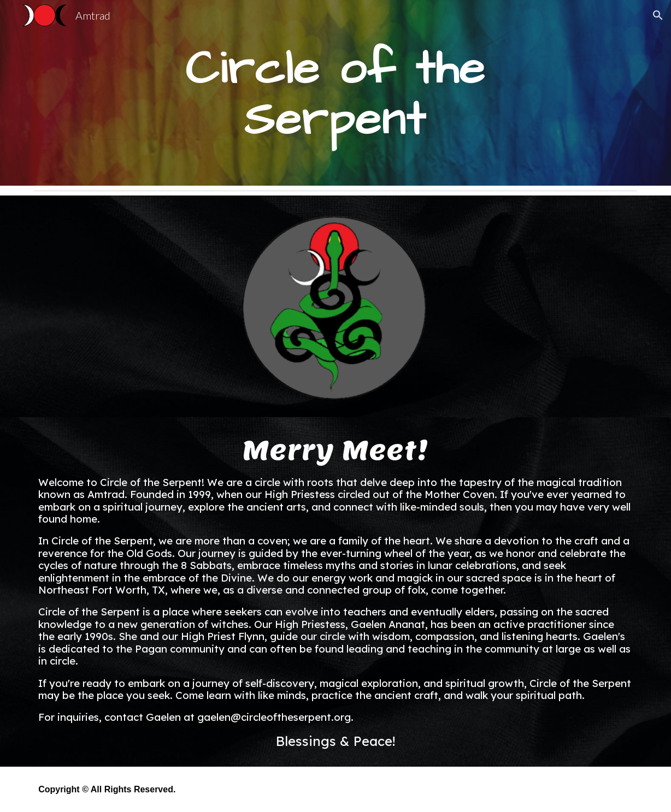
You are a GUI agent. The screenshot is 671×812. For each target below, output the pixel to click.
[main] (335, 93)
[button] (658, 15)
